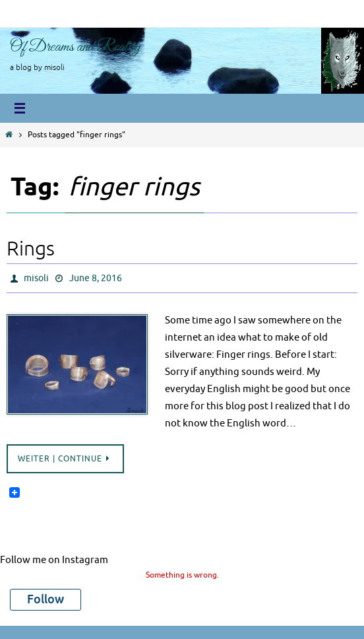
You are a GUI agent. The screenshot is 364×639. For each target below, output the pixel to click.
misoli (36, 278)
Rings (31, 249)
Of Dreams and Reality (76, 47)
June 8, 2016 (96, 278)
